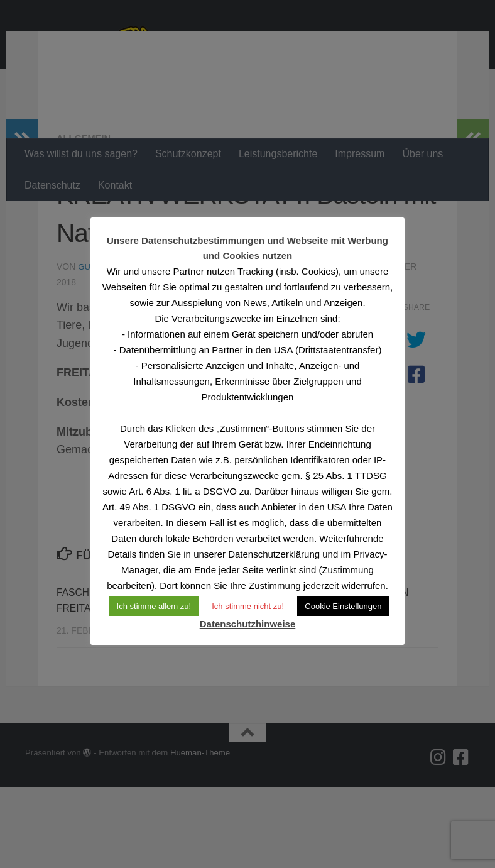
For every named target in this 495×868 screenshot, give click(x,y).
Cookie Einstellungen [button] (343, 606)
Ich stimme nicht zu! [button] (248, 606)
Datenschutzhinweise (248, 624)
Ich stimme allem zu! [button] (154, 606)
